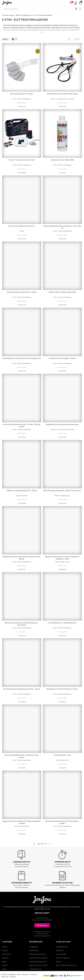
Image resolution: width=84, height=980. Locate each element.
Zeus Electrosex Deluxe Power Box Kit (22, 226)
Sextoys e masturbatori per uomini (62, 99)
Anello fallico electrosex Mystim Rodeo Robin (62, 94)
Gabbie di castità (22, 496)
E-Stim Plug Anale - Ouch (62, 755)
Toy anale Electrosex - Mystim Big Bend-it (62, 623)
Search (76, 9)
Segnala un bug (42, 934)
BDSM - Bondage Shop (62, 496)
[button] (42, 925)
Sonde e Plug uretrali (62, 562)
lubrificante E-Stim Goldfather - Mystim (62, 358)
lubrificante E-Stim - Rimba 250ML (62, 160)
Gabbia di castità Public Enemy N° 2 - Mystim (22, 490)
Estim (22, 231)
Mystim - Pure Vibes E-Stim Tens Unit (22, 160)
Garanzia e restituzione (42, 932)
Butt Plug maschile (62, 760)
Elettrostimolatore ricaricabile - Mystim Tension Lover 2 (62, 490)
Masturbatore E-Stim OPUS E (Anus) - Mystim (62, 689)
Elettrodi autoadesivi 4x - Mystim (22, 94)
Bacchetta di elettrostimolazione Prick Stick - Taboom (22, 689)
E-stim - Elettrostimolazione (22, 99)
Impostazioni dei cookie (42, 936)
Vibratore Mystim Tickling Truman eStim (62, 292)
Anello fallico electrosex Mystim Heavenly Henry (62, 424)
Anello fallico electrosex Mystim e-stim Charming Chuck (22, 358)
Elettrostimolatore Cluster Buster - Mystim (22, 292)
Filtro (5, 39)
